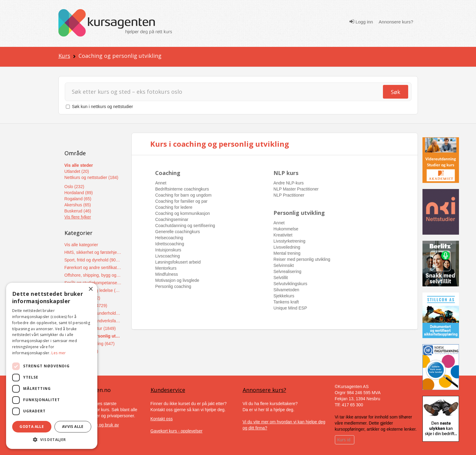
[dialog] (52, 366)
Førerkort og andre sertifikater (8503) (93, 268)
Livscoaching (167, 256)
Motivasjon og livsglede (177, 280)
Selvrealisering (287, 271)
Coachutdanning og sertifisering (185, 226)
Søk (396, 92)
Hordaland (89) (79, 193)
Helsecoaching (169, 238)
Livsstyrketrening (289, 241)
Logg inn (361, 22)
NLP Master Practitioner (296, 189)
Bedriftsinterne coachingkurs (182, 189)
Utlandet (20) (77, 171)
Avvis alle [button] (73, 427)
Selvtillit (281, 278)
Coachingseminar (172, 219)
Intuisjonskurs (168, 250)
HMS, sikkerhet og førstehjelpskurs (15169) (93, 252)
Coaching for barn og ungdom (183, 195)
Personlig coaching (173, 286)
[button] (52, 440)
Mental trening (287, 253)
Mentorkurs (166, 268)
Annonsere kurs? (396, 22)
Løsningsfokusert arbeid (178, 262)
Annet (161, 183)
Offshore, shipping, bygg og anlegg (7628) (93, 275)
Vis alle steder (79, 165)
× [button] (90, 289)
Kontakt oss (162, 419)
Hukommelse (286, 229)
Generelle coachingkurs (177, 232)
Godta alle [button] (32, 427)
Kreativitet (283, 235)
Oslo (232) (74, 187)
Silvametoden (286, 290)
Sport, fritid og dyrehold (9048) (93, 260)
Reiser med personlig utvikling (302, 259)
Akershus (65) (78, 205)
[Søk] (224, 92)
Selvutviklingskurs (290, 284)
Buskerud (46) (78, 211)
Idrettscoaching (170, 244)
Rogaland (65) (78, 199)
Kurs (64, 56)
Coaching (168, 173)
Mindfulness (167, 274)
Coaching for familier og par (181, 201)
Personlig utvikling (299, 213)
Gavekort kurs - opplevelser (177, 431)
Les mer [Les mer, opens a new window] (59, 353)
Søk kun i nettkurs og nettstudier (103, 107)
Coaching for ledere (174, 207)
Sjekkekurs (284, 296)
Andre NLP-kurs (289, 183)
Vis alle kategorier (81, 245)
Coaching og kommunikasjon (182, 213)
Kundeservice (168, 390)
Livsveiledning (287, 247)
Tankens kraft (286, 302)
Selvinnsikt (284, 265)
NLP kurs (286, 173)
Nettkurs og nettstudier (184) (91, 177)
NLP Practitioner (289, 195)
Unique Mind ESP (290, 308)
